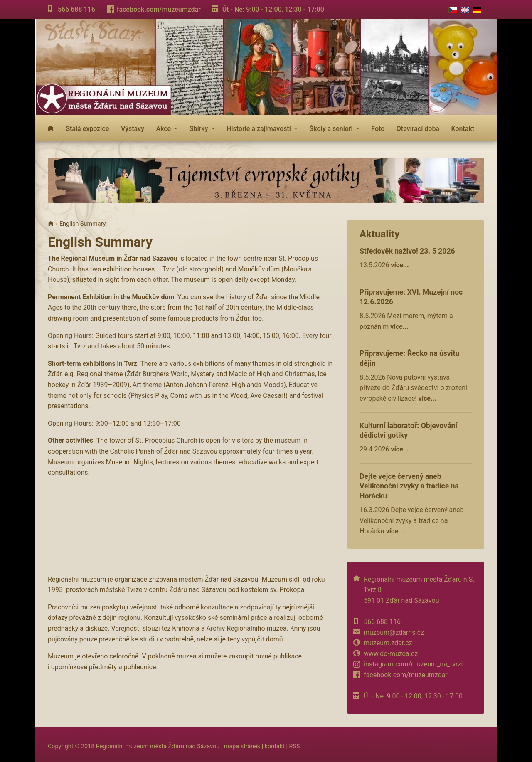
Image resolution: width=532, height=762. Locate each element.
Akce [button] (164, 129)
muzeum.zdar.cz (388, 643)
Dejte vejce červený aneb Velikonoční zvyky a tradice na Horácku (409, 486)
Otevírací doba (418, 129)
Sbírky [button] (200, 129)
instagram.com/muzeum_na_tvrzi (413, 664)
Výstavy (133, 129)
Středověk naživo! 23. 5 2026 (407, 251)
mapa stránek (242, 746)
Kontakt (463, 129)
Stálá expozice (87, 129)
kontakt (275, 746)
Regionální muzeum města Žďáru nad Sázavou (158, 746)
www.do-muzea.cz (391, 654)
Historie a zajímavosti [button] (260, 129)
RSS (294, 746)
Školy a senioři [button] (332, 129)
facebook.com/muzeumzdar (159, 9)
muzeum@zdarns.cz (394, 633)
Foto (378, 129)
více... (400, 265)
